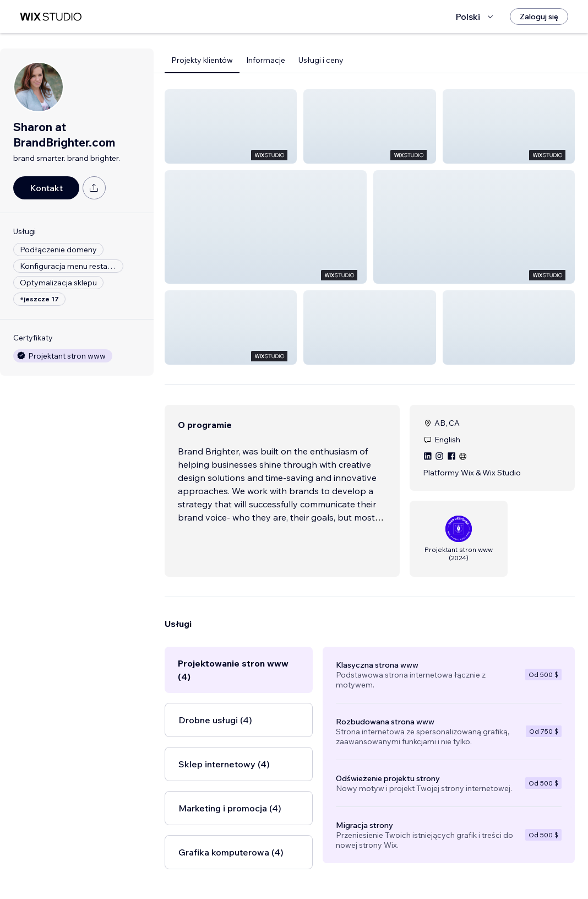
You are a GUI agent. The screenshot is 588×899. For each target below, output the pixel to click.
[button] (231, 126)
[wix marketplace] (51, 17)
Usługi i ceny (321, 60)
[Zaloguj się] (539, 17)
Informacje (266, 60)
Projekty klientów (202, 60)
